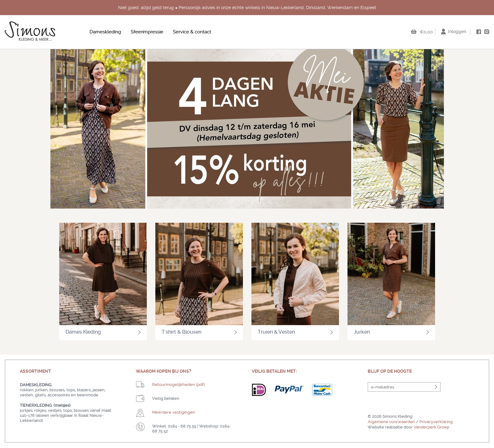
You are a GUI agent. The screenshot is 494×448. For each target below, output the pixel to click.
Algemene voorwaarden (391, 422)
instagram (487, 32)
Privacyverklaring (436, 422)
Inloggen (457, 32)
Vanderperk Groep (431, 427)
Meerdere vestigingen (174, 412)
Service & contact (192, 32)
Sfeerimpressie (147, 32)
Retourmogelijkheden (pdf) (179, 385)
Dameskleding (105, 32)
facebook (479, 32)
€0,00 (426, 32)
